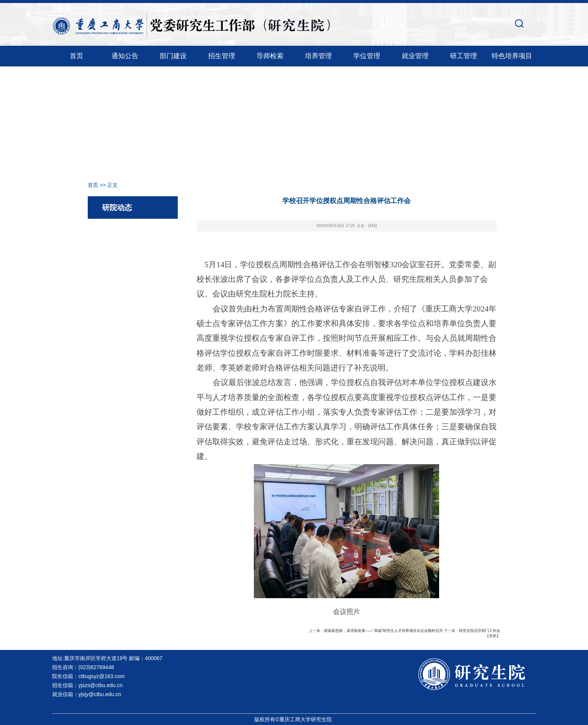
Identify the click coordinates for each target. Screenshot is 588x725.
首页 (76, 56)
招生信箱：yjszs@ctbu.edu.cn (87, 685)
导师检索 (270, 56)
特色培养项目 (512, 56)
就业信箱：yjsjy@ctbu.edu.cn (87, 694)
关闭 (493, 636)
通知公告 (125, 56)
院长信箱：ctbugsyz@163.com (88, 676)
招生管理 (222, 56)
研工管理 (463, 56)
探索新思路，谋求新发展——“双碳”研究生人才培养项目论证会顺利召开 (383, 631)
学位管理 (367, 56)
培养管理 (318, 56)
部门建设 (173, 56)
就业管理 (415, 56)
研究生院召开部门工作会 (480, 631)
